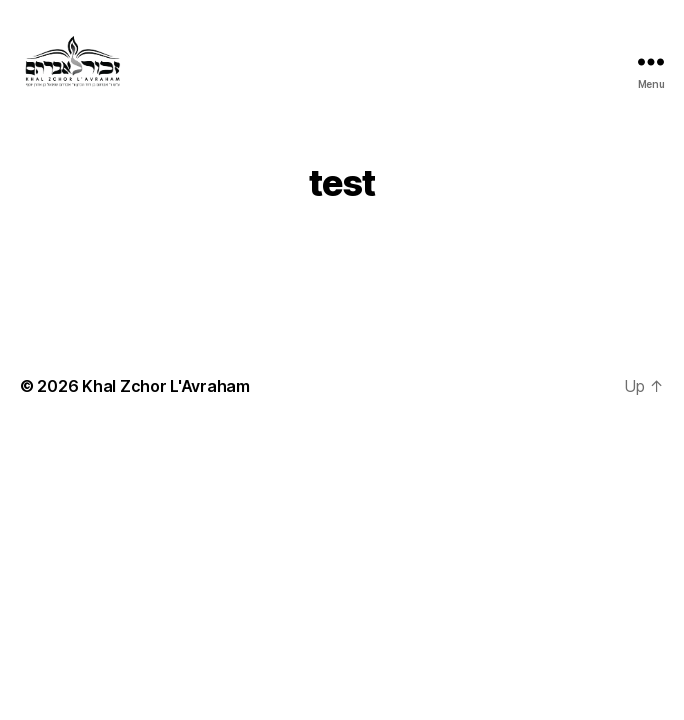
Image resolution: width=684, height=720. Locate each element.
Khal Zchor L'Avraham (166, 386)
